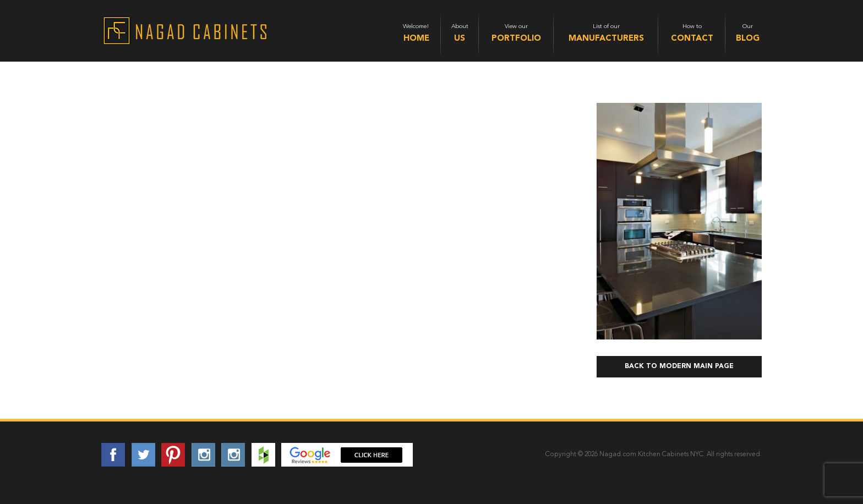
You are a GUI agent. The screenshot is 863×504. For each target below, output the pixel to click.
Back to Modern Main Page (679, 366)
